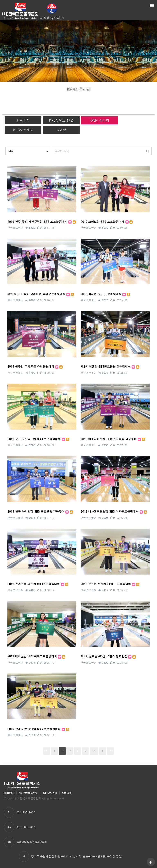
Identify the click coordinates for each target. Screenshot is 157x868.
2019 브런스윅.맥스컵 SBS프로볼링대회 (34, 584)
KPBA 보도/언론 (61, 120)
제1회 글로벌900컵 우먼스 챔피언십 (104, 656)
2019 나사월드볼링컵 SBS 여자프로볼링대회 (110, 511)
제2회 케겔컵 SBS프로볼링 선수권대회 (106, 366)
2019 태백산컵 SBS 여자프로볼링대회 (33, 656)
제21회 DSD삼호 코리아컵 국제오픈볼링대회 (37, 294)
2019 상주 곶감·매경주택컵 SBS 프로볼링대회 (38, 222)
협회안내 (9, 793)
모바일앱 (67, 793)
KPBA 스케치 (23, 130)
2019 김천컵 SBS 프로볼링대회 (101, 294)
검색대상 (5, 147)
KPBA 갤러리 (99, 120)
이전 (54, 751)
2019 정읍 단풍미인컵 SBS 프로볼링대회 (34, 729)
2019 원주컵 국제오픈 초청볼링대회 (31, 366)
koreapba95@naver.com (32, 842)
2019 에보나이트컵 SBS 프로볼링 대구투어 (109, 439)
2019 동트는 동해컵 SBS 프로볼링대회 (106, 584)
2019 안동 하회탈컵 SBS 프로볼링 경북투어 (36, 511)
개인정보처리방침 (28, 793)
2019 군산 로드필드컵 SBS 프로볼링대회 (34, 439)
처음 (46, 751)
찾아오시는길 (50, 793)
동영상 (61, 130)
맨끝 (111, 751)
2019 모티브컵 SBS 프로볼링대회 (103, 222)
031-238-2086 (26, 812)
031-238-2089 (26, 827)
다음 (103, 751)
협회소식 (23, 120)
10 (93, 750)
